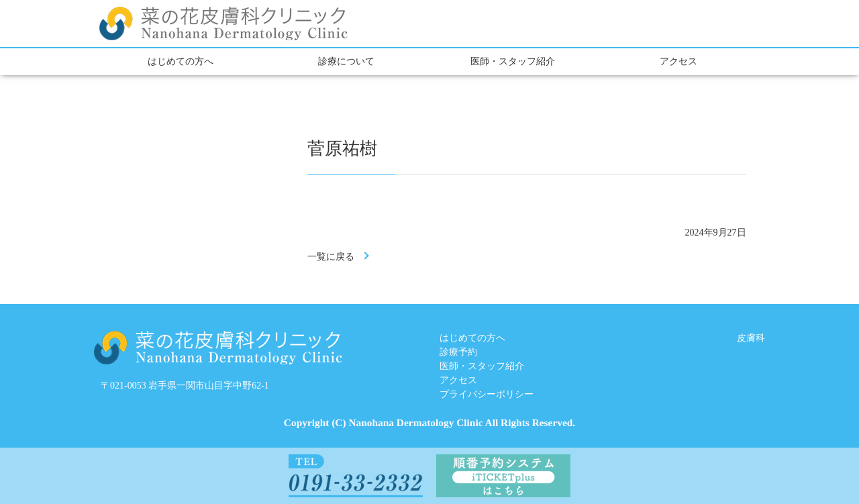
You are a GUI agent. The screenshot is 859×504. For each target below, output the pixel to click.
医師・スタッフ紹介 (513, 61)
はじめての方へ (181, 61)
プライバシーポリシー (487, 394)
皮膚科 (751, 338)
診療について (346, 61)
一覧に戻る (331, 257)
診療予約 (458, 352)
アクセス (678, 61)
